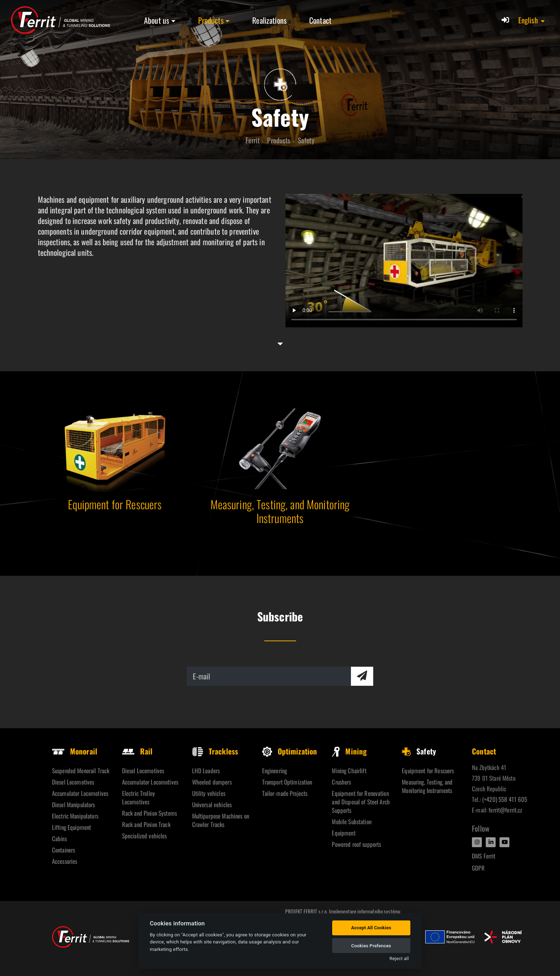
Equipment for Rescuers (428, 771)
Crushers (341, 782)
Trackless (215, 751)
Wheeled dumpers (212, 782)
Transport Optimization (287, 782)
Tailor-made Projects (285, 793)
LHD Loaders (206, 771)
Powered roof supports (356, 844)
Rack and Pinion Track (146, 824)
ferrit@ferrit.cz (505, 810)
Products (211, 20)
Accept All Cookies (371, 928)
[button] (532, 20)
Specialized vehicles (145, 836)
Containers (63, 850)
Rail (137, 751)
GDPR (478, 868)
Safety (419, 751)
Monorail (75, 751)
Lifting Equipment (71, 827)
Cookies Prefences (371, 946)
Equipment (343, 833)
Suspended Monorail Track (81, 771)
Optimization (290, 751)
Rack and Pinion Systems (149, 813)
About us (157, 20)
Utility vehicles (209, 793)
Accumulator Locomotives (80, 793)
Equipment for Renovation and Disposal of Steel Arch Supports (361, 802)
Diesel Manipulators (74, 805)
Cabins (59, 839)
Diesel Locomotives (73, 782)
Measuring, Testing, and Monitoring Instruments (427, 786)
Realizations (269, 20)
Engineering (275, 771)
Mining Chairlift (349, 771)
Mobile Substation (351, 822)
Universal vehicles (212, 805)
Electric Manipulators (75, 816)
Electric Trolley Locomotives (138, 797)
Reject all (399, 958)
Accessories (65, 861)
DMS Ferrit (484, 856)
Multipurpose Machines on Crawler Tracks (221, 820)
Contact (320, 20)
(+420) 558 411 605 (505, 799)
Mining (349, 751)
